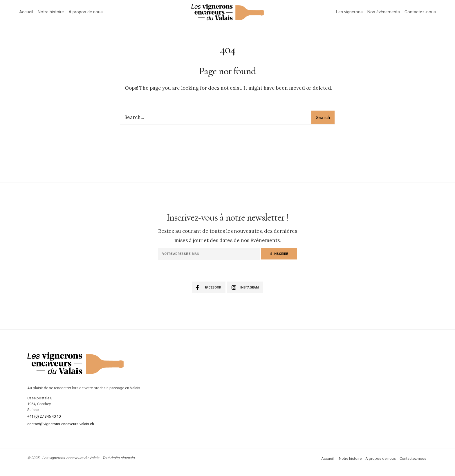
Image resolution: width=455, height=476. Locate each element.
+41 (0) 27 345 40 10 (44, 416)
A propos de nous (86, 12)
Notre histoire (51, 12)
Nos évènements (384, 12)
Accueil (26, 12)
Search (323, 117)
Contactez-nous (420, 12)
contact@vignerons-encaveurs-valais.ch (61, 424)
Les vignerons (349, 12)
